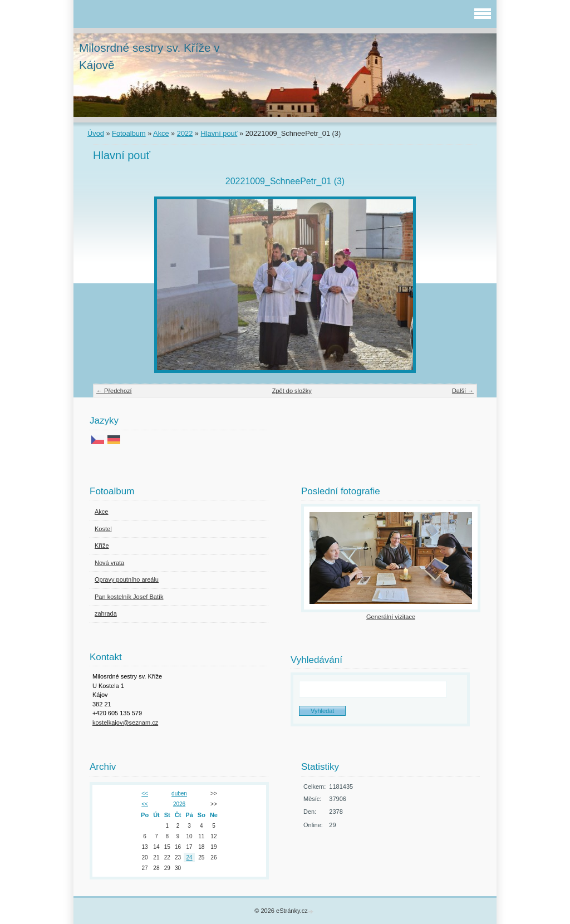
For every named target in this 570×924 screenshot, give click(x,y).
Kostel (103, 529)
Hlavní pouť (219, 133)
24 (190, 857)
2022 (185, 133)
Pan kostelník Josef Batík (129, 597)
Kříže (102, 545)
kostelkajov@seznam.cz (125, 723)
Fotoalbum (129, 133)
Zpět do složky (292, 391)
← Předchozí (114, 391)
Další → (463, 391)
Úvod (96, 133)
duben (179, 793)
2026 (179, 804)
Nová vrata (109, 563)
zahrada (106, 613)
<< (145, 793)
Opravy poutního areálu (127, 579)
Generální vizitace (391, 617)
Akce (161, 133)
